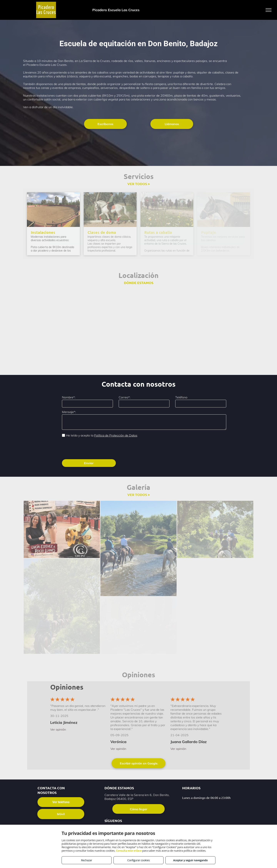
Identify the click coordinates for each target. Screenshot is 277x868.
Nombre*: (69, 397)
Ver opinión (58, 729)
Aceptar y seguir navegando (190, 860)
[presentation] (91, 448)
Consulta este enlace (129, 851)
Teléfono (181, 397)
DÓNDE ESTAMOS (139, 283)
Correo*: (125, 397)
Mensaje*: (69, 412)
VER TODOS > (138, 184)
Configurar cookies (139, 860)
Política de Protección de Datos (116, 435)
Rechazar (86, 860)
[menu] (269, 10)
